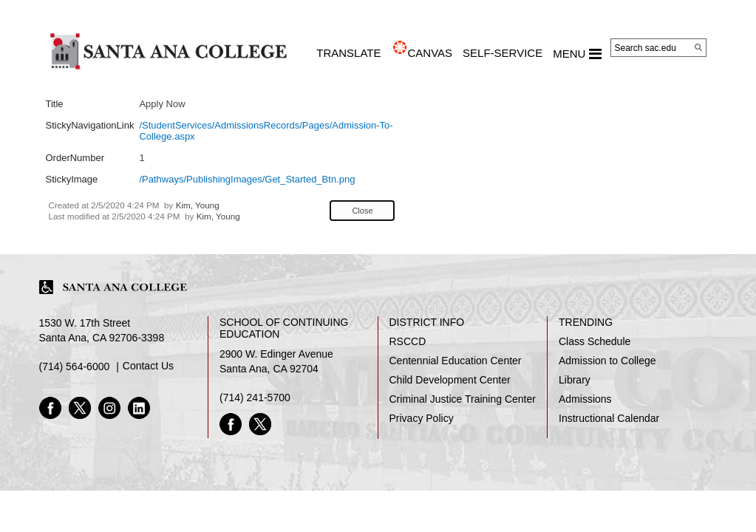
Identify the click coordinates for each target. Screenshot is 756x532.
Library (575, 380)
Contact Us (148, 366)
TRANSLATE (348, 53)
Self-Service (503, 53)
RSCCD (408, 341)
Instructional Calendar (609, 418)
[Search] (698, 47)
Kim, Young (198, 205)
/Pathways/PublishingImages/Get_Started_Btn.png (247, 179)
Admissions (585, 399)
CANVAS (430, 53)
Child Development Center (450, 380)
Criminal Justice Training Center (463, 399)
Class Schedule (595, 341)
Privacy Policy (422, 418)
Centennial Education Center (456, 361)
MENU (577, 54)
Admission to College (607, 361)
